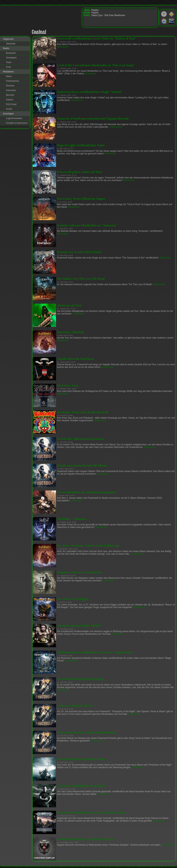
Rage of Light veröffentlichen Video (81, 145)
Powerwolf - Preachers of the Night (80, 679)
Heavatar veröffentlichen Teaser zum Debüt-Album (91, 812)
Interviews (11, 90)
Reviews (10, 86)
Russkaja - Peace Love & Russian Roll (83, 412)
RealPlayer (172, 21)
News (9, 76)
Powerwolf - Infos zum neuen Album (81, 759)
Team (9, 62)
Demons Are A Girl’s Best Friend (79, 252)
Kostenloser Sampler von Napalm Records (85, 839)
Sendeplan (11, 58)
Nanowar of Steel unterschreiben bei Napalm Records (93, 119)
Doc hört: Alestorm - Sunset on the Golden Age (88, 546)
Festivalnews (12, 81)
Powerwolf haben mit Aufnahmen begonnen (86, 492)
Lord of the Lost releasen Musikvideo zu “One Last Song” (96, 65)
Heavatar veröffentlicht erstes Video (81, 786)
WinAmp (172, 14)
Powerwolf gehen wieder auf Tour (79, 172)
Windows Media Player (164, 21)
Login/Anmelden (14, 118)
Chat (8, 67)
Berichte (10, 95)
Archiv (9, 109)
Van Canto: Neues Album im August (81, 199)
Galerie (10, 100)
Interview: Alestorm (70, 332)
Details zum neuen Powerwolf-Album (82, 466)
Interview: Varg (67, 385)
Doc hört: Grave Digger (73, 599)
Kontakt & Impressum (17, 123)
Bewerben (11, 53)
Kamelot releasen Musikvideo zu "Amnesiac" (87, 225)
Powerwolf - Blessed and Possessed (80, 439)
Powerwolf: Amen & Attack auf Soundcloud (86, 732)
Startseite (11, 44)
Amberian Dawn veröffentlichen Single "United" (90, 92)
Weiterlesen (63, 47)
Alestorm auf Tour (69, 305)
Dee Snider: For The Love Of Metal (81, 279)
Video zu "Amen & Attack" (75, 706)
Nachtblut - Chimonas (72, 519)
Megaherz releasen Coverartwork (79, 572)
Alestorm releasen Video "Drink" (79, 626)
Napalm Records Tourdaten (76, 359)
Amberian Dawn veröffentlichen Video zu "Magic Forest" (96, 652)
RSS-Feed (11, 104)
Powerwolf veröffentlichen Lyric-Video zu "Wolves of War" (97, 39)
